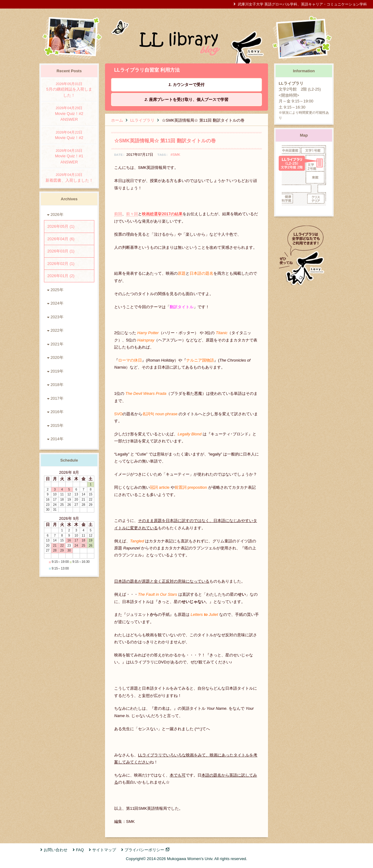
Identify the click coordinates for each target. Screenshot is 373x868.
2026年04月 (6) (61, 239)
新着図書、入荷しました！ (69, 177)
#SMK (176, 154)
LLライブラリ (142, 120)
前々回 (132, 214)
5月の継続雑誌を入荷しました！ (69, 89)
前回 (118, 214)
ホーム (117, 120)
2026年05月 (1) (61, 226)
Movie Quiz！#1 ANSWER (69, 156)
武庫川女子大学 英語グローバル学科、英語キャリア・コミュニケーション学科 (302, 4)
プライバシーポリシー (144, 850)
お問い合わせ (56, 850)
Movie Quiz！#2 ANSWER (69, 113)
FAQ (80, 850)
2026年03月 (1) (61, 251)
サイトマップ (104, 850)
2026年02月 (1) (61, 264)
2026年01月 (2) (61, 276)
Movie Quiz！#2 (69, 135)
